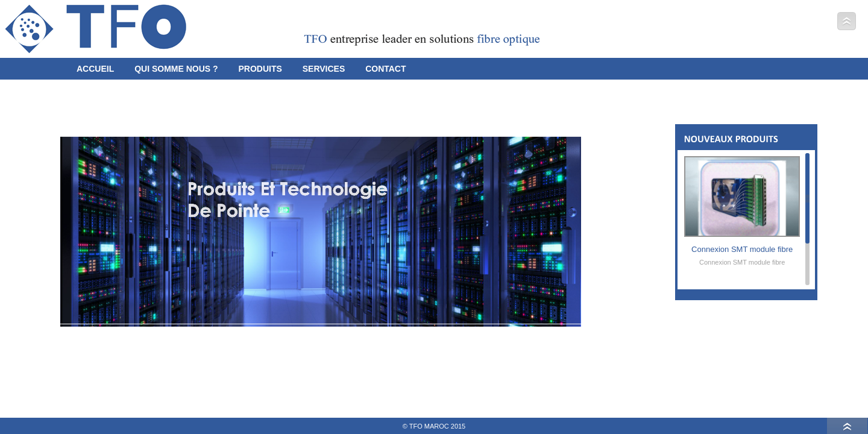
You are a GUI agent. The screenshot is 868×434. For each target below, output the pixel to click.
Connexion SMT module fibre (742, 255)
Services (324, 66)
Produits (260, 66)
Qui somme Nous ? (176, 66)
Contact (385, 66)
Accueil (95, 66)
